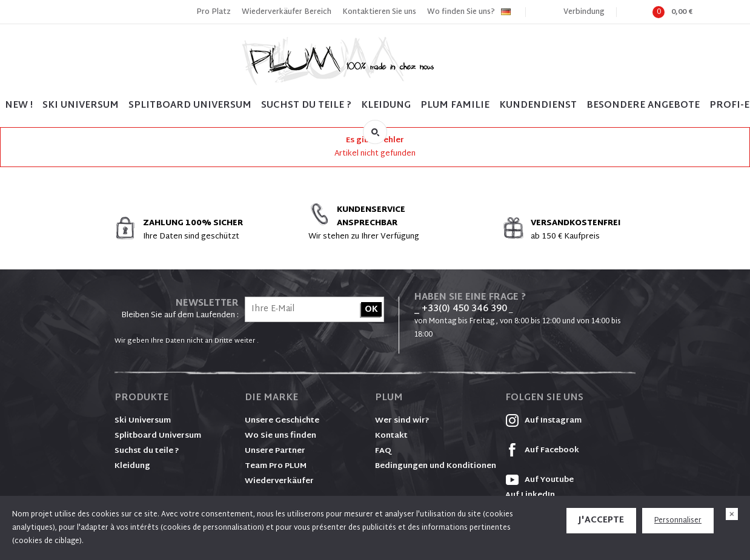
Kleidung (386, 106)
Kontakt (391, 436)
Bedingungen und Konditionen (436, 466)
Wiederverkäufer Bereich (287, 12)
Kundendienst (538, 106)
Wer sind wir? (402, 421)
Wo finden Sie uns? (461, 12)
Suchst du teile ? (147, 451)
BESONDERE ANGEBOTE (643, 106)
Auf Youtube (539, 480)
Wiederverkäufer (279, 481)
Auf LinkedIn (530, 495)
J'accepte (601, 520)
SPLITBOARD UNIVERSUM (190, 106)
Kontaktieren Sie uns (379, 12)
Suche (375, 132)
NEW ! (19, 106)
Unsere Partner (275, 451)
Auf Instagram (543, 421)
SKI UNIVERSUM (81, 106)
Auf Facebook (542, 450)
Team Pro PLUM (276, 466)
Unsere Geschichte (282, 421)
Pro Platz (214, 12)
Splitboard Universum (158, 436)
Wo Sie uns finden (280, 436)
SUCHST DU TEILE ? (306, 106)
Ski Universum (143, 421)
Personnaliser (678, 521)
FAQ (383, 451)
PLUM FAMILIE (455, 106)
